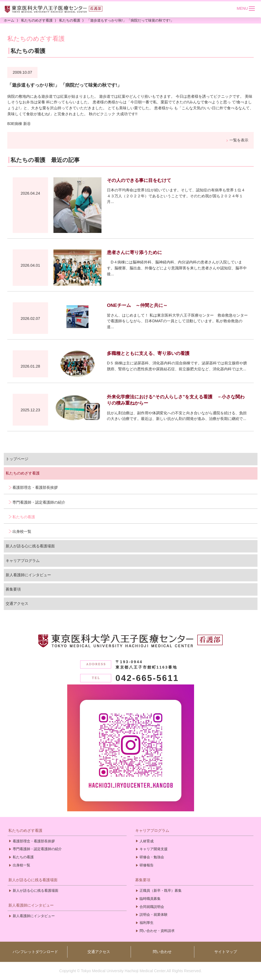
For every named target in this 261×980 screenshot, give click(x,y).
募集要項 (13, 589)
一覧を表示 (239, 140)
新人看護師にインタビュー (28, 575)
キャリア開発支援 (154, 849)
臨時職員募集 (150, 899)
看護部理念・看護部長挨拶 (35, 487)
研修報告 (147, 865)
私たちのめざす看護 (23, 473)
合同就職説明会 (152, 907)
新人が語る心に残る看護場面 (30, 546)
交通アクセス (17, 603)
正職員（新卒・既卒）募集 (161, 891)
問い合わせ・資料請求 (157, 931)
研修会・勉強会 (152, 857)
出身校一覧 (22, 531)
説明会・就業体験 (154, 915)
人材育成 (147, 841)
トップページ (17, 459)
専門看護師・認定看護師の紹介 (39, 502)
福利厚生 (147, 923)
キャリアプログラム (23, 561)
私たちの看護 (24, 517)
